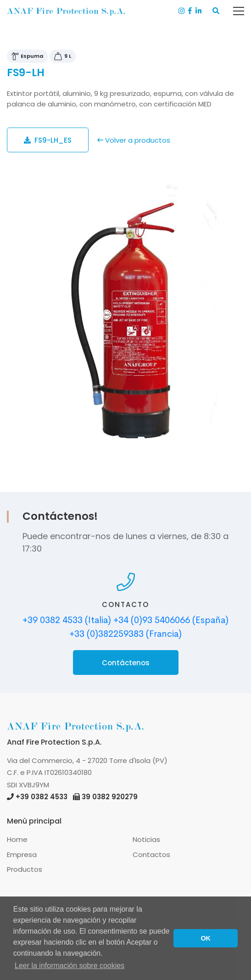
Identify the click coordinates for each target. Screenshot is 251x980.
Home (17, 839)
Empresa (22, 855)
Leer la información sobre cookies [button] (70, 966)
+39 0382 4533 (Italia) (67, 620)
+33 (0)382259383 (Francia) (125, 634)
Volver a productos (134, 140)
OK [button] (206, 938)
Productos (25, 869)
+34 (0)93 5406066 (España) (171, 620)
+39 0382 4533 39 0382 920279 (72, 797)
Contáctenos (126, 663)
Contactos (151, 855)
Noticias (146, 839)
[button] (216, 11)
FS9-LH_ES (48, 140)
